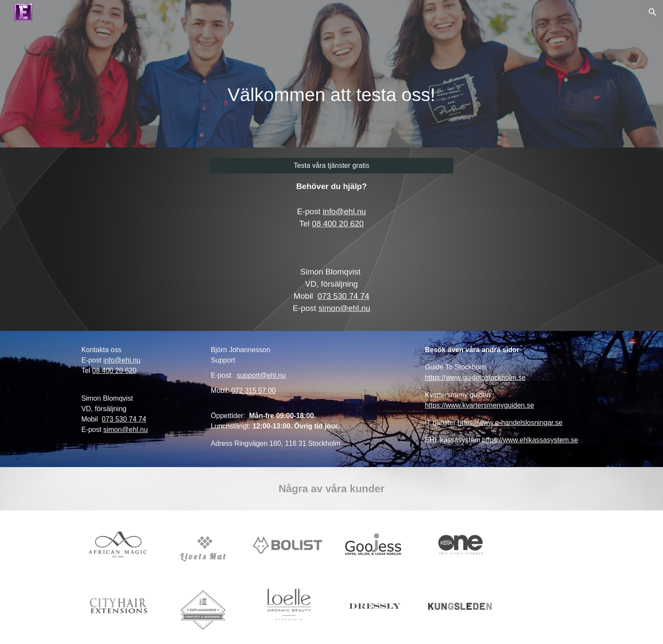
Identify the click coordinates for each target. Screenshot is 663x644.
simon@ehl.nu (345, 308)
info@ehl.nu (345, 211)
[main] (331, 74)
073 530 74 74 (343, 296)
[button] (653, 12)
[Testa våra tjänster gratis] (331, 166)
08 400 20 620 (338, 224)
